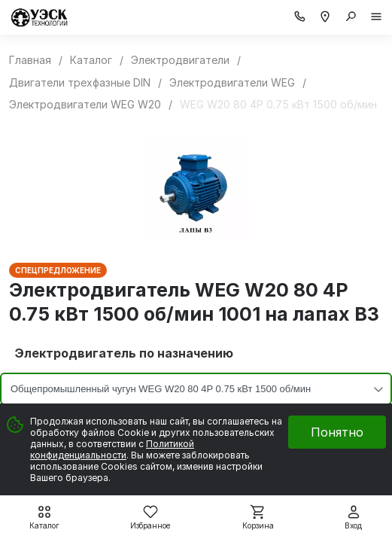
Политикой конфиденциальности (112, 449)
